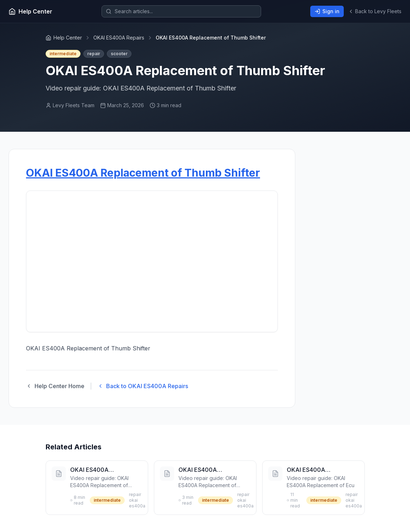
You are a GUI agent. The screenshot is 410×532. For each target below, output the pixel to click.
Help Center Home (55, 386)
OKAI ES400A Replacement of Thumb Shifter (143, 173)
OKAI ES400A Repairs (119, 38)
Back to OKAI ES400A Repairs (143, 386)
